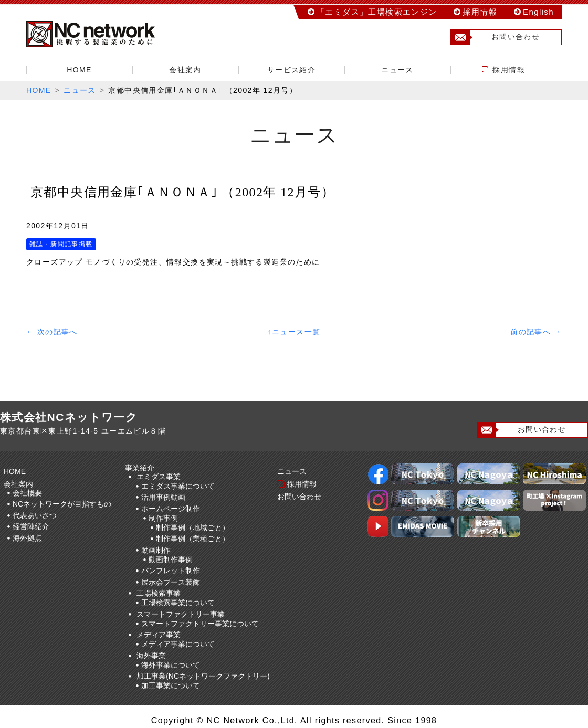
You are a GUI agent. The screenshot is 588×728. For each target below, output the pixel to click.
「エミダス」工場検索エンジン (377, 12)
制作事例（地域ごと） (193, 527)
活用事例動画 (163, 497)
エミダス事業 (159, 477)
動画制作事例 (171, 560)
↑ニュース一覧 (294, 332)
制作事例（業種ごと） (193, 539)
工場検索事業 (159, 593)
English (538, 12)
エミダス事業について (178, 486)
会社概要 (27, 493)
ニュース (397, 70)
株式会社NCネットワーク (100, 34)
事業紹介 (141, 468)
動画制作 (156, 550)
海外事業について (171, 665)
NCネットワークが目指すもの (62, 504)
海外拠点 (27, 538)
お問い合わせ (495, 37)
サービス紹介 (291, 70)
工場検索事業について (178, 603)
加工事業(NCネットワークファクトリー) (203, 676)
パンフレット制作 (171, 571)
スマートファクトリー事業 (181, 614)
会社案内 (185, 70)
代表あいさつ (35, 515)
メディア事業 (159, 635)
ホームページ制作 (171, 509)
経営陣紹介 (31, 526)
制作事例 (163, 518)
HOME (79, 70)
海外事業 (151, 656)
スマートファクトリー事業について (200, 624)
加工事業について (171, 685)
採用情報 (480, 12)
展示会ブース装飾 (171, 582)
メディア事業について (178, 644)
